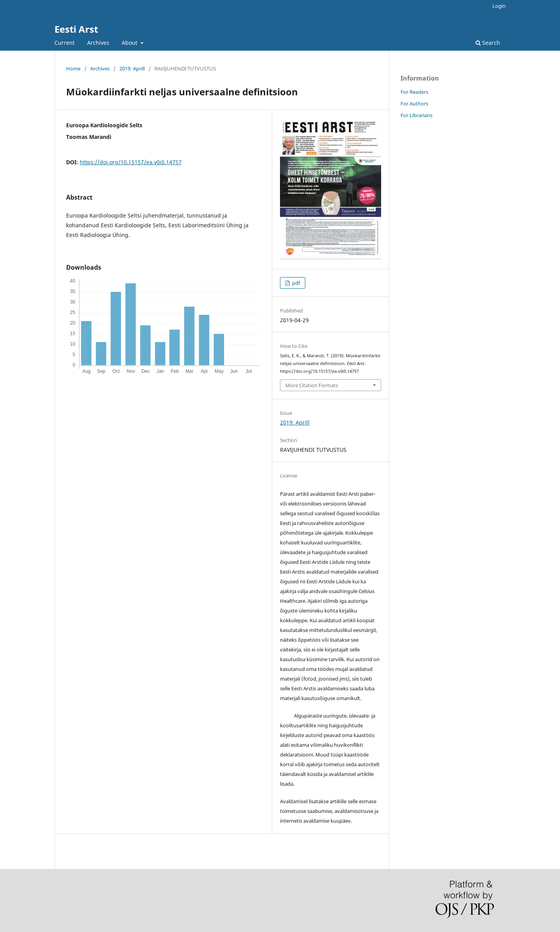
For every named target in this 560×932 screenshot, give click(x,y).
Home (73, 68)
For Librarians (416, 115)
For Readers (414, 92)
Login (499, 6)
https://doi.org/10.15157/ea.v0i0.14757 (131, 162)
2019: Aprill (132, 68)
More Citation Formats (312, 385)
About (130, 43)
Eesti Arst (76, 29)
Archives (98, 43)
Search (488, 43)
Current (65, 43)
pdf (295, 283)
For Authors (414, 104)
